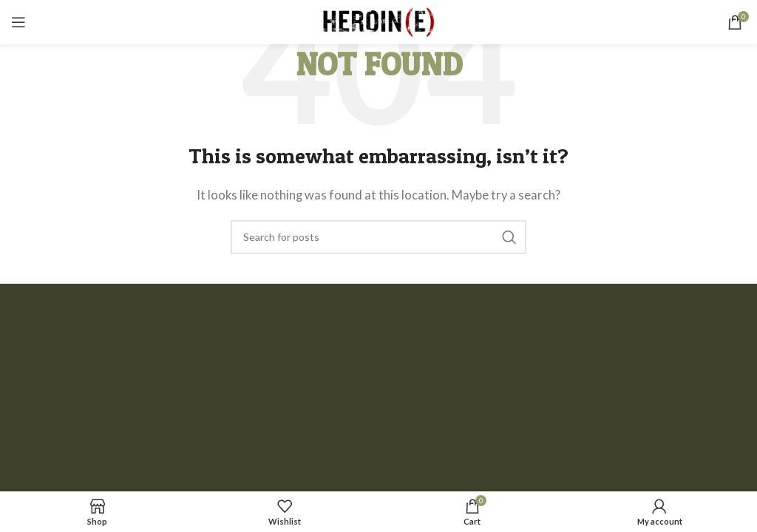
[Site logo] (378, 21)
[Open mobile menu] (18, 22)
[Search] (378, 237)
